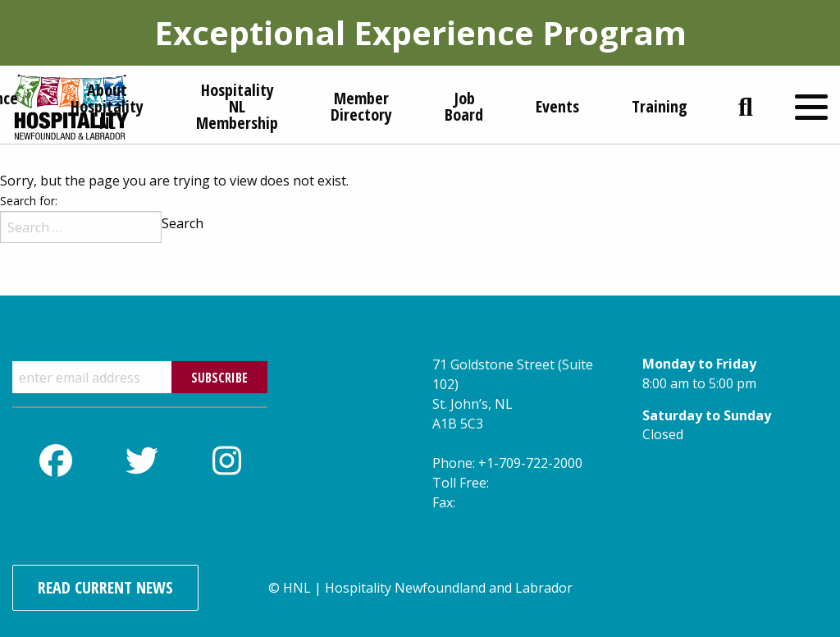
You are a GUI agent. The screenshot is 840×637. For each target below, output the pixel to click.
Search (183, 223)
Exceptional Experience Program (420, 32)
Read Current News (105, 587)
